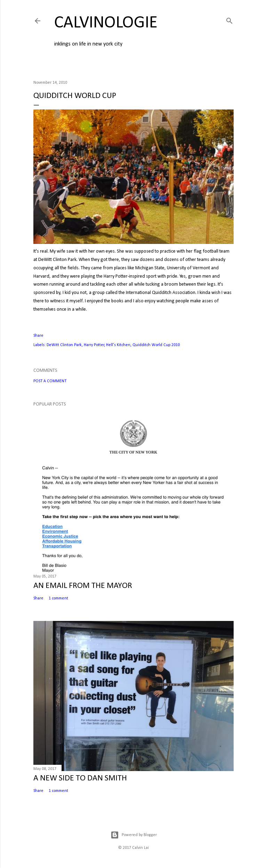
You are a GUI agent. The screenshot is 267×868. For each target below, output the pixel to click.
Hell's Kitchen (118, 345)
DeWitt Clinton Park (64, 345)
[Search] (229, 20)
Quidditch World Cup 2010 (156, 345)
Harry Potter (94, 345)
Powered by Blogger (134, 835)
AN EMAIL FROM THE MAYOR (83, 586)
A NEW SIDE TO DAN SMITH (80, 778)
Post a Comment (50, 381)
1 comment (58, 598)
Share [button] (38, 336)
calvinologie (106, 23)
